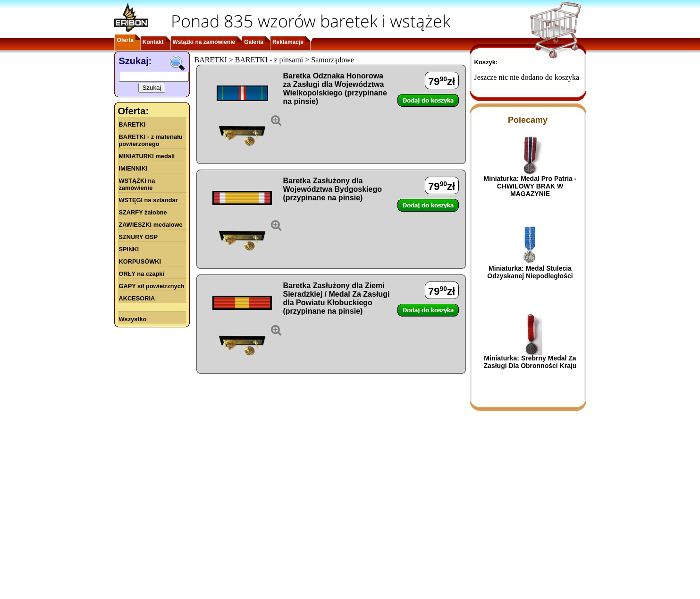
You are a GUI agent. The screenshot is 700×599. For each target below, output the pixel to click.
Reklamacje (288, 42)
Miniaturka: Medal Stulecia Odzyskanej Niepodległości (530, 272)
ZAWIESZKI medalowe (151, 225)
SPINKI (129, 249)
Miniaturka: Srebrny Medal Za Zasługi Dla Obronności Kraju (530, 362)
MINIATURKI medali (147, 156)
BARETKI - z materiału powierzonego (151, 140)
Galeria (254, 42)
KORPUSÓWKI (140, 261)
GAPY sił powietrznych (152, 286)
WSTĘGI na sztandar (148, 200)
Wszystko (133, 319)
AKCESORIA (137, 298)
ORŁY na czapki (142, 274)
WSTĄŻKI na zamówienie (137, 184)
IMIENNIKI (133, 168)
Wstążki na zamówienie (204, 42)
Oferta (125, 40)
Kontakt (153, 42)
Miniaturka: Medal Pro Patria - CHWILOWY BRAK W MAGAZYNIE (530, 186)
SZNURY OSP (139, 237)
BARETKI (132, 124)
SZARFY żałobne (143, 212)
